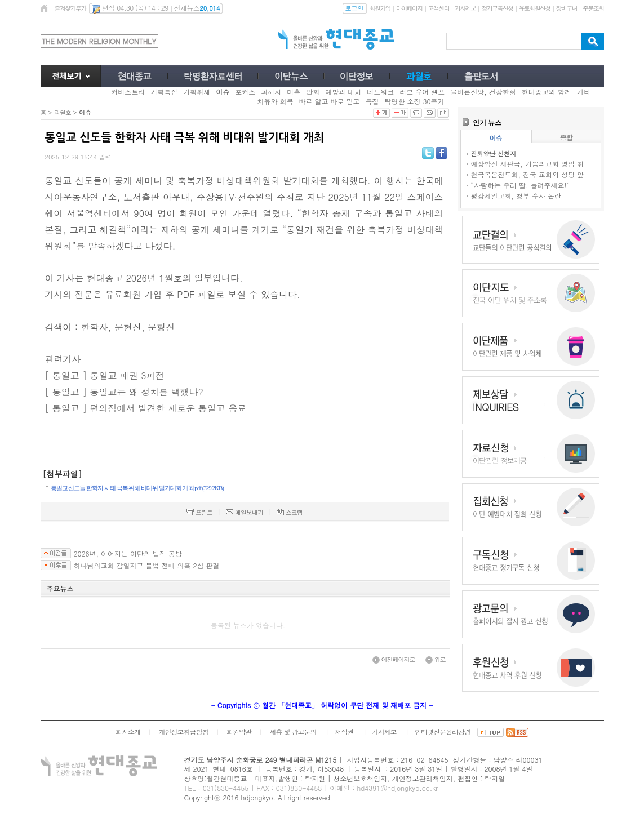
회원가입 (380, 8)
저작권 (344, 731)
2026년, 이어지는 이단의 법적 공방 (128, 554)
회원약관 (239, 731)
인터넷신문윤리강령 (443, 731)
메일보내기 (245, 512)
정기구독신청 (497, 8)
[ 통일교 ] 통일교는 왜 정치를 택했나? (124, 392)
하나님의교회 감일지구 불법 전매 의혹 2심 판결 (147, 566)
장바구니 (567, 8)
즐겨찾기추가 (70, 8)
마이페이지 (409, 8)
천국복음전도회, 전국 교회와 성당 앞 (528, 174)
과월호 (63, 112)
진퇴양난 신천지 (494, 154)
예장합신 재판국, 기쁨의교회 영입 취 (528, 164)
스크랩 (290, 512)
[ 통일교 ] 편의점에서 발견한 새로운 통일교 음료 (146, 408)
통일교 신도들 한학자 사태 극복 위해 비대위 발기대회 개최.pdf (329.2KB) (137, 488)
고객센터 (439, 8)
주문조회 (593, 8)
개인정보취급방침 (183, 731)
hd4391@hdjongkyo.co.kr (397, 788)
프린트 (199, 512)
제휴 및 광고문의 (293, 731)
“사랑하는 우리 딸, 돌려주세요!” (521, 185)
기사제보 (465, 8)
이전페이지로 (394, 659)
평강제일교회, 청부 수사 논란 (516, 196)
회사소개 (128, 731)
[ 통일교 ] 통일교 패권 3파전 (105, 375)
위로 (436, 659)
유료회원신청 (535, 8)
